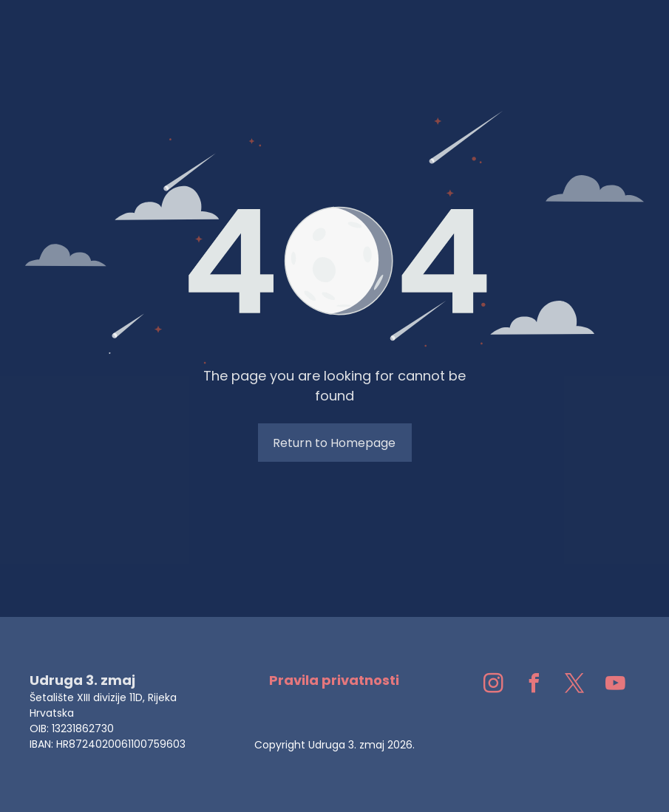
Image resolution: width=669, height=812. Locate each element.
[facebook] (534, 685)
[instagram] (494, 685)
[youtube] (616, 685)
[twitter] (575, 685)
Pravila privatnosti (334, 680)
